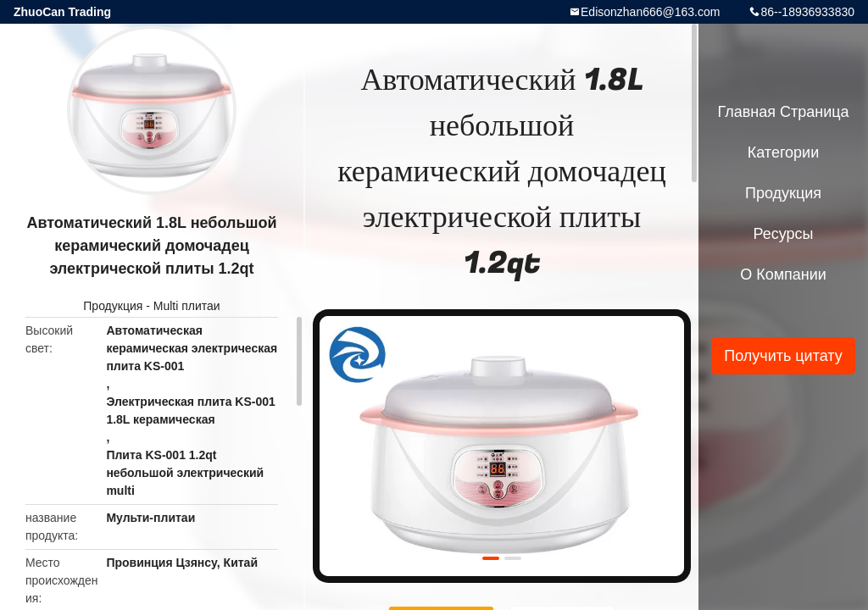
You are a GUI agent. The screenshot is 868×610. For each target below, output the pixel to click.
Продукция (113, 306)
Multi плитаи (187, 306)
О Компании (783, 274)
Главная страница (783, 112)
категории (783, 152)
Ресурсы (784, 234)
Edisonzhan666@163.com (650, 12)
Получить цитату (783, 356)
